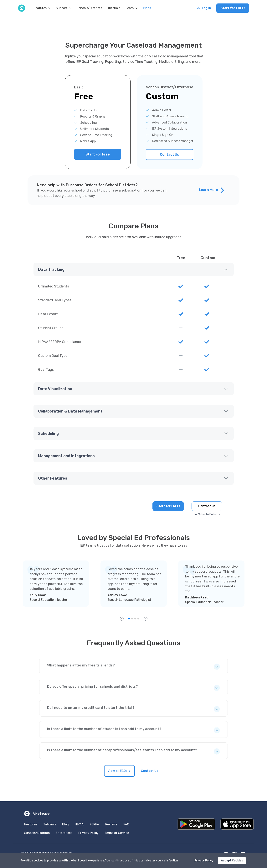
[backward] (122, 619)
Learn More (212, 190)
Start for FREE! (233, 8)
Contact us (207, 506)
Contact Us (169, 155)
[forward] (146, 619)
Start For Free (98, 154)
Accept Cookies (232, 861)
